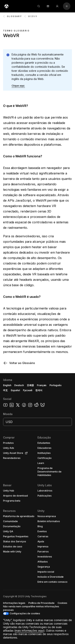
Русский (28, 390)
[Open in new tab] (26, 453)
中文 (5, 390)
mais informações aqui (29, 631)
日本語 (30, 385)
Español (15, 390)
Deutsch (19, 385)
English (7, 385)
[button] (18, 86)
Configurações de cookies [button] (25, 613)
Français (42, 385)
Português (55, 385)
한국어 (39, 390)
